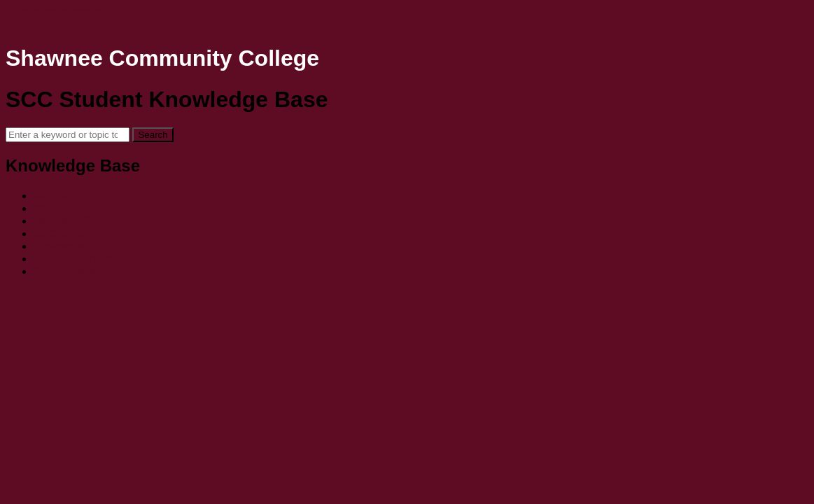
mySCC (53, 208)
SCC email (60, 233)
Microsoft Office (72, 221)
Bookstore (59, 246)
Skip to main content (56, 12)
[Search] (68, 135)
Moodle (52, 196)
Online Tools (64, 271)
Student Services (76, 259)
